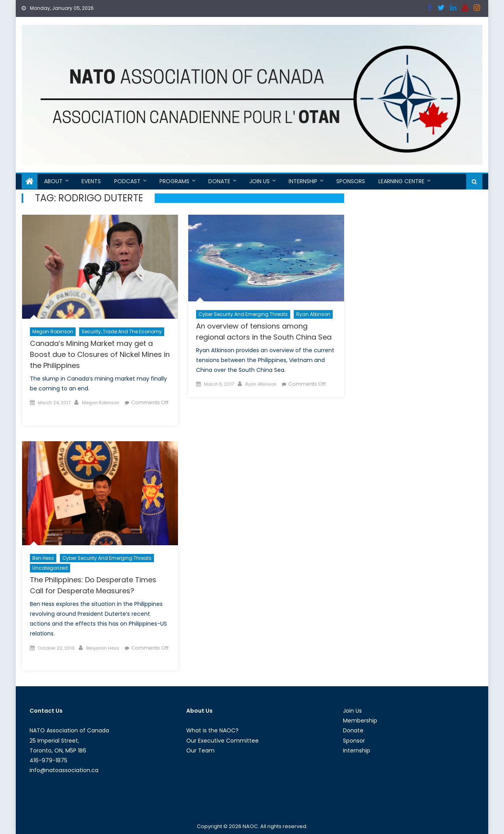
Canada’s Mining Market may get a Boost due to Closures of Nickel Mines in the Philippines (100, 354)
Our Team (200, 750)
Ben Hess (43, 558)
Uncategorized (50, 568)
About (53, 181)
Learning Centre (401, 181)
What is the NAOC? (212, 730)
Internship (303, 181)
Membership (360, 721)
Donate (219, 181)
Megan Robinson (53, 332)
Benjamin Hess (103, 648)
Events (91, 181)
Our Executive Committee (222, 741)
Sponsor (354, 741)
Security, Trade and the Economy (122, 332)
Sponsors (351, 181)
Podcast (127, 181)
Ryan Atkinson (313, 314)
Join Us (259, 181)
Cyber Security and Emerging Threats (243, 314)
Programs (174, 181)
